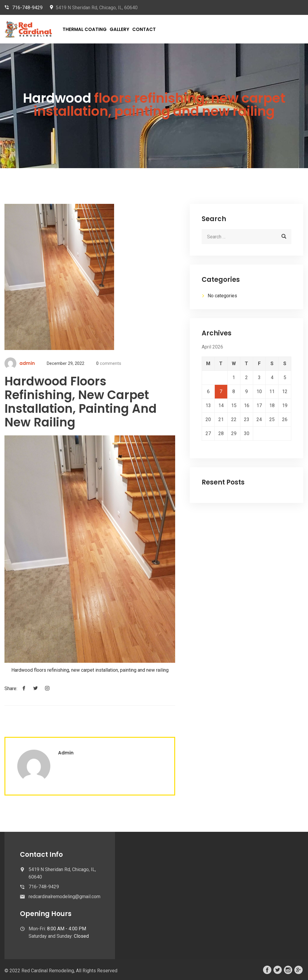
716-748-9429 (27, 8)
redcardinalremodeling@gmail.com (64, 897)
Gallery (119, 29)
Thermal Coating (85, 29)
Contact (144, 29)
